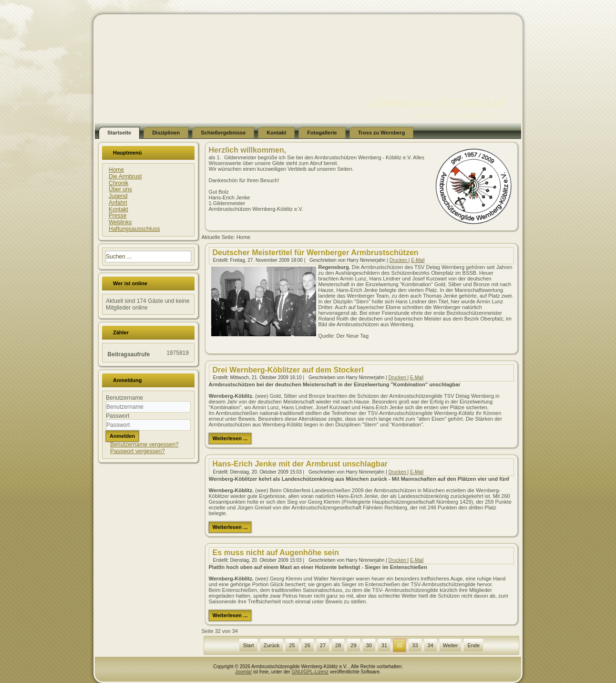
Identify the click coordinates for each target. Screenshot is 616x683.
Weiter (451, 645)
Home (116, 170)
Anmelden (122, 436)
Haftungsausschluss (134, 229)
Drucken (399, 260)
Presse (118, 216)
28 (338, 645)
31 (384, 645)
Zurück (272, 645)
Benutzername (124, 398)
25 (292, 645)
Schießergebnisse (223, 133)
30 (369, 645)
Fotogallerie (322, 133)
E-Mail (418, 260)
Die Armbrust (125, 176)
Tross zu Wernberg (382, 133)
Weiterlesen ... (230, 438)
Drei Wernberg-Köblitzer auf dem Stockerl (288, 370)
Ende (473, 645)
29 (353, 645)
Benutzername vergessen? (144, 445)
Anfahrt (118, 203)
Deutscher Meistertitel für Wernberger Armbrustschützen (316, 253)
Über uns (120, 189)
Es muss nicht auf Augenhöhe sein (276, 553)
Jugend (118, 196)
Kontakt (276, 133)
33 (415, 645)
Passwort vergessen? (138, 451)
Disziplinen (166, 133)
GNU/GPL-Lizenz (310, 672)
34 (431, 645)
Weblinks (120, 222)
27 (323, 645)
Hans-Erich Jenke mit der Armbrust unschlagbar (300, 464)
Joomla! (243, 672)
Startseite (119, 133)
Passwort (118, 416)
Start (248, 645)
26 (308, 645)
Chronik (118, 183)
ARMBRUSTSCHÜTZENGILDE (438, 103)
